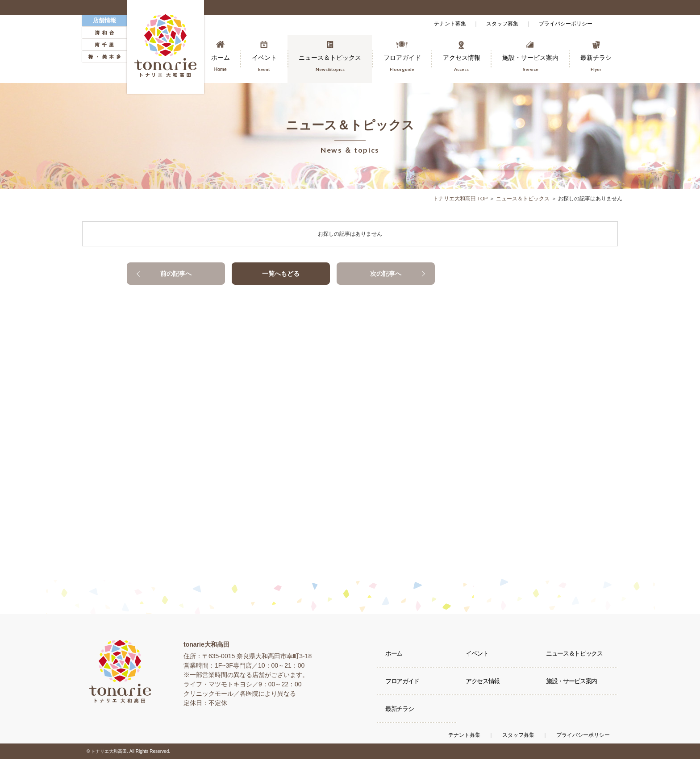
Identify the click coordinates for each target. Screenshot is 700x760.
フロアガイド (403, 684)
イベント (477, 655)
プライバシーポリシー (564, 24)
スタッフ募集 (498, 24)
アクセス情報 (483, 684)
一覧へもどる (281, 274)
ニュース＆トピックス (523, 199)
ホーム (394, 655)
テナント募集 (443, 24)
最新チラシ (400, 713)
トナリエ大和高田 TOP (460, 199)
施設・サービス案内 (572, 684)
